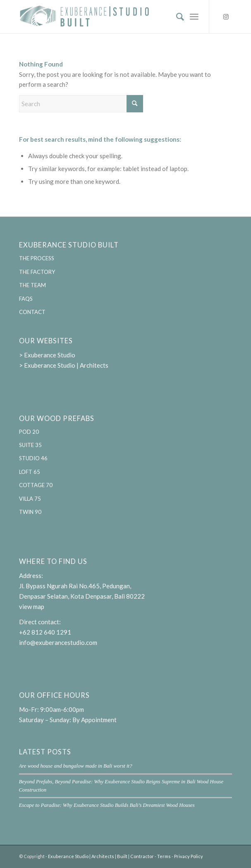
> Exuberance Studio (47, 355)
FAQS (26, 299)
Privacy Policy (189, 856)
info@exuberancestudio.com (58, 642)
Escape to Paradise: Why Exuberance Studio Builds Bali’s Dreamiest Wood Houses (107, 805)
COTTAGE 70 (36, 485)
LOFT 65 (30, 472)
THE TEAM (32, 285)
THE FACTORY (37, 272)
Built (122, 856)
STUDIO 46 (33, 458)
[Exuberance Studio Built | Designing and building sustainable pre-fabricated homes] (104, 17)
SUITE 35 (30, 445)
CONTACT (32, 312)
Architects (103, 856)
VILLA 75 (30, 499)
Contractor (142, 856)
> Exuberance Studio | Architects (64, 365)
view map (32, 606)
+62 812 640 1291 (45, 632)
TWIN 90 (30, 512)
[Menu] (194, 17)
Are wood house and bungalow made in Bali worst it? (76, 766)
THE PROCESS (37, 258)
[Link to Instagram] (226, 17)
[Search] (176, 17)
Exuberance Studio (68, 856)
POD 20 (29, 432)
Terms (164, 856)
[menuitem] (176, 17)
